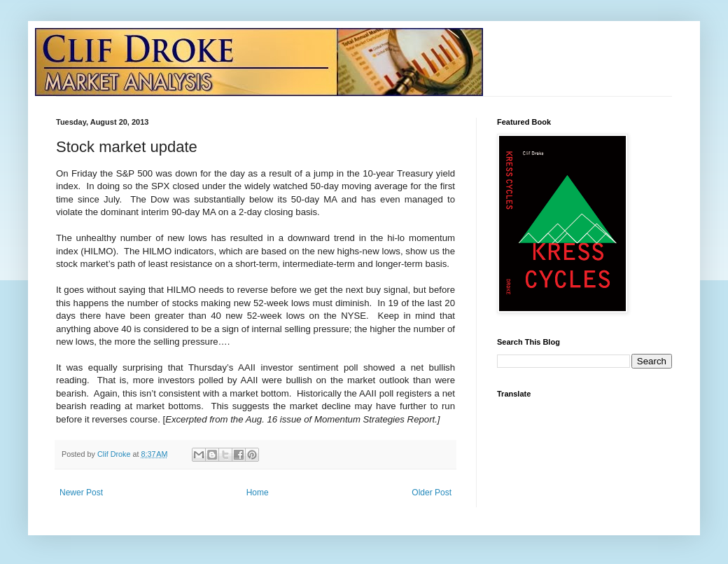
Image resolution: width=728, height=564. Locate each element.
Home (258, 493)
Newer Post (81, 493)
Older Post (432, 493)
